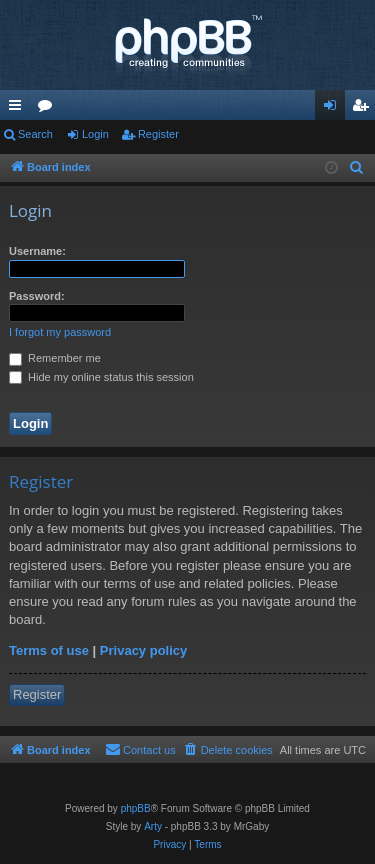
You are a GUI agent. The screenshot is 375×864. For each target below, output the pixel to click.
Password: (37, 296)
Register (158, 134)
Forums (49, 109)
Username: (37, 251)
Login (95, 134)
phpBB (136, 808)
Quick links (19, 109)
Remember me (55, 358)
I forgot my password (60, 332)
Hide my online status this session (101, 377)
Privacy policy (143, 650)
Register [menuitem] (364, 109)
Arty (153, 826)
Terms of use (49, 650)
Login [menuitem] (334, 109)
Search (35, 134)
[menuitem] (357, 168)
